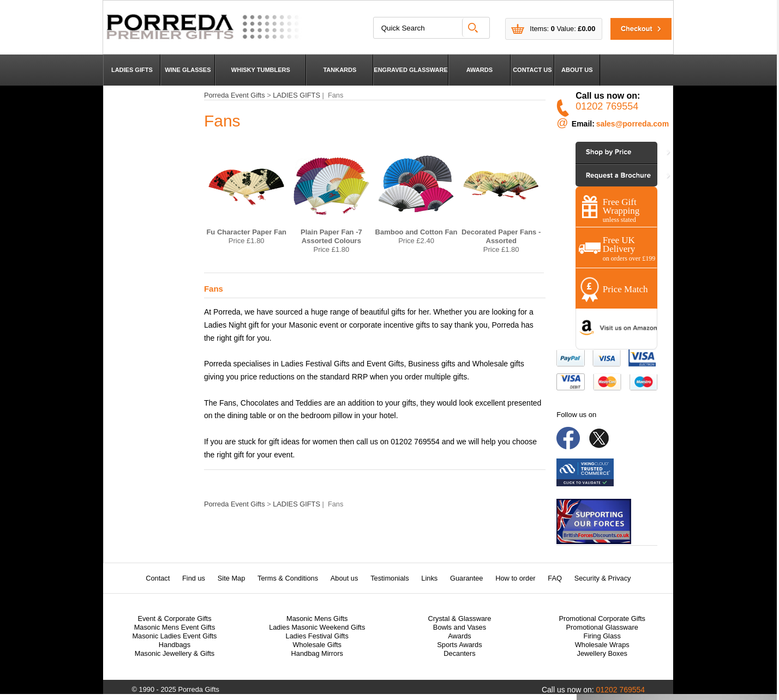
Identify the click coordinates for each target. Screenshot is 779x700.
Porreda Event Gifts (235, 95)
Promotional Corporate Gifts (602, 618)
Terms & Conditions (288, 578)
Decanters (459, 653)
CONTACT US (532, 70)
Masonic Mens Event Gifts (175, 627)
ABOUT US (577, 70)
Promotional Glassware (602, 627)
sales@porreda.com (633, 124)
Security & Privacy (603, 578)
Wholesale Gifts (317, 645)
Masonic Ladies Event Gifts (174, 636)
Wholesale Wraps (602, 645)
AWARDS (480, 70)
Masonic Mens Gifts (317, 618)
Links (429, 578)
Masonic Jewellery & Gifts (175, 653)
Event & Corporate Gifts (174, 618)
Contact (158, 578)
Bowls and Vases (460, 627)
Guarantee (466, 578)
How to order (515, 578)
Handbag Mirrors (317, 653)
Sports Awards (459, 645)
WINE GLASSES (188, 70)
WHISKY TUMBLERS (261, 70)
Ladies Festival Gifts (317, 636)
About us (344, 578)
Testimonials (389, 578)
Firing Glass (602, 636)
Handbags (175, 645)
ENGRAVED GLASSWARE (411, 70)
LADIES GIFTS (132, 70)
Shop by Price (606, 152)
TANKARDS (340, 70)
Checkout (634, 29)
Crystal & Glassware (460, 618)
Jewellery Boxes (602, 653)
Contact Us (602, 175)
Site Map (232, 578)
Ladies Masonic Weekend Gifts (317, 627)
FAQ (555, 578)
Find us (194, 578)
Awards (459, 636)
